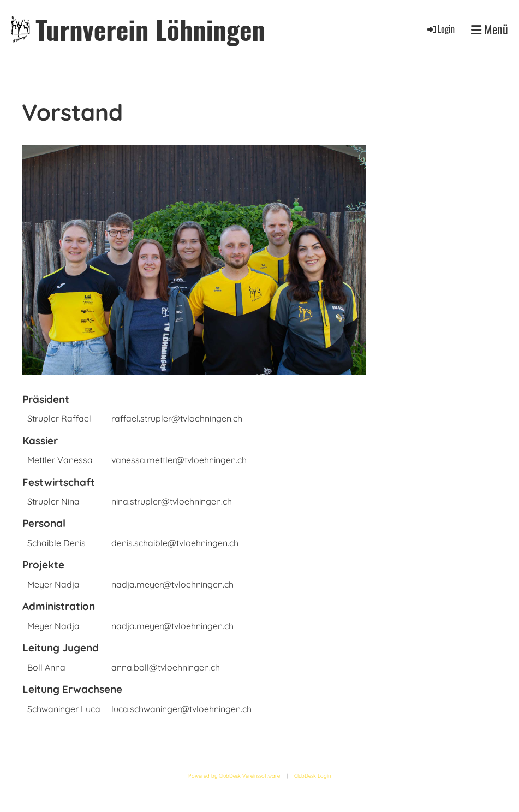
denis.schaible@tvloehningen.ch (175, 543)
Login (440, 29)
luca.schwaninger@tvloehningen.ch (181, 709)
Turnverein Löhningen (150, 29)
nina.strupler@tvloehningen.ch (172, 501)
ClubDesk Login (312, 776)
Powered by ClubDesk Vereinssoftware (234, 776)
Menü (490, 29)
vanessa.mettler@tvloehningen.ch (179, 460)
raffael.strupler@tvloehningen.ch (177, 418)
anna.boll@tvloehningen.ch (166, 667)
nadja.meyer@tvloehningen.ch (172, 584)
